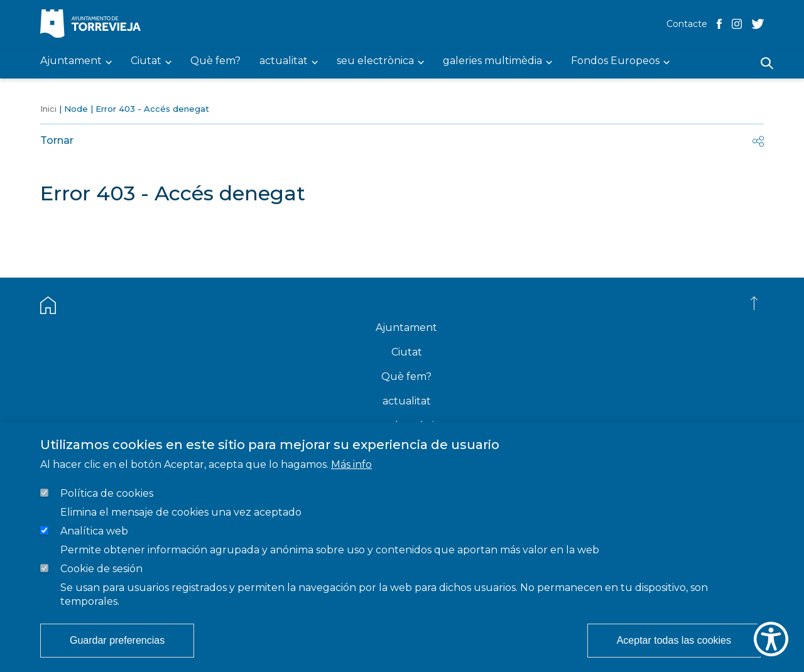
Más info (351, 464)
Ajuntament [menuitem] (71, 61)
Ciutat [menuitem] (146, 61)
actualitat (407, 401)
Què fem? (406, 377)
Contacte (687, 24)
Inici (48, 109)
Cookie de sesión (101, 569)
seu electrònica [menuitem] (375, 61)
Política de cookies (107, 493)
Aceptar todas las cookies (674, 640)
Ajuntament (406, 328)
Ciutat (407, 352)
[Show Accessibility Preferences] (771, 639)
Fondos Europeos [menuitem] (615, 61)
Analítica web (94, 531)
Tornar (57, 140)
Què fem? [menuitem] (215, 61)
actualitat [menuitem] (284, 61)
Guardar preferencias (117, 640)
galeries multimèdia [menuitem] (492, 61)
